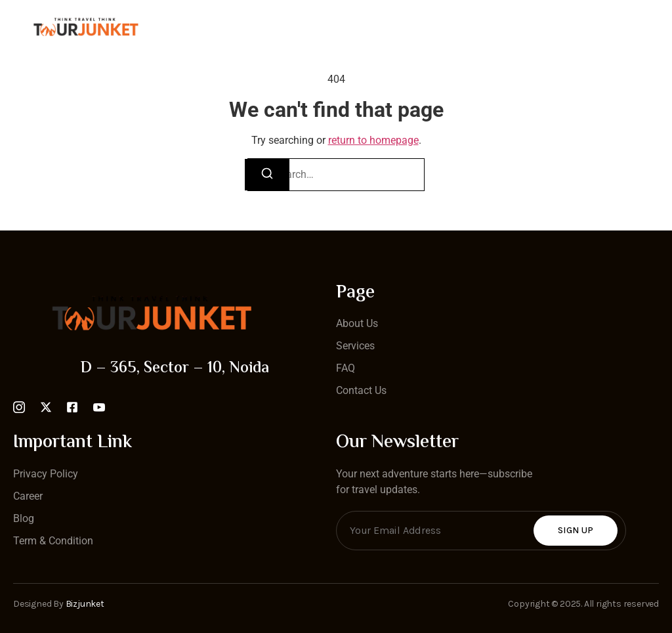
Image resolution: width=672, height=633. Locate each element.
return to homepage (373, 140)
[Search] (267, 175)
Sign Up (576, 530)
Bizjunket (85, 604)
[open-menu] (651, 27)
